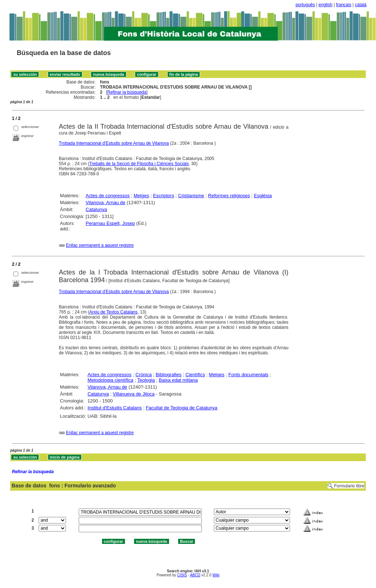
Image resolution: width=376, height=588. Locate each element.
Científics (195, 375)
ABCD (195, 575)
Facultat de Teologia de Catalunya (181, 408)
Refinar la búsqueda (127, 92)
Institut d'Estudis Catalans (115, 408)
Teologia (146, 380)
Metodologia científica (110, 380)
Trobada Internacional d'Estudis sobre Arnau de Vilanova (114, 143)
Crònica (144, 375)
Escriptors (164, 196)
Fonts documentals (248, 375)
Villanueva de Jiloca (134, 394)
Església (263, 196)
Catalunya (96, 209)
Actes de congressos (108, 196)
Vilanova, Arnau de (105, 203)
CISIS (182, 575)
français (344, 5)
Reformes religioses (229, 196)
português (305, 5)
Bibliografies (169, 375)
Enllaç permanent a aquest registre (100, 245)
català (361, 5)
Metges (142, 196)
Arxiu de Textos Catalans (113, 312)
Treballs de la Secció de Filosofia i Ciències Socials (139, 164)
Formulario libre (349, 486)
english (325, 5)
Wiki (216, 575)
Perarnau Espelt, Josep (110, 223)
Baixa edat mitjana (178, 380)
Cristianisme (191, 196)
